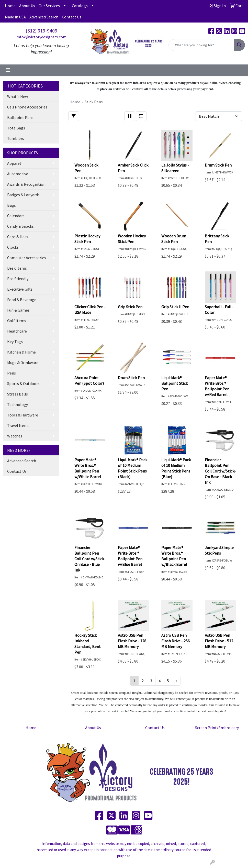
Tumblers (16, 138)
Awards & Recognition (26, 184)
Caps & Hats (18, 237)
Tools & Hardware (23, 415)
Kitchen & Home (21, 352)
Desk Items (17, 268)
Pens (12, 373)
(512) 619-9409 (41, 31)
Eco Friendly (18, 279)
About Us (27, 6)
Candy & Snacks (20, 226)
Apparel (14, 163)
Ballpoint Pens (20, 117)
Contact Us (72, 17)
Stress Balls (18, 394)
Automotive (18, 174)
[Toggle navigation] (8, 70)
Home (10, 6)
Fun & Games (18, 310)
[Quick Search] (201, 45)
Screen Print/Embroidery (217, 728)
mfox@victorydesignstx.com (41, 37)
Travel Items (18, 425)
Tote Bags (16, 128)
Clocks (13, 247)
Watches (15, 436)
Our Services (49, 6)
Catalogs (80, 6)
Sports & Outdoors (23, 383)
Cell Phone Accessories (27, 107)
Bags (12, 205)
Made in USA (15, 17)
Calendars (16, 216)
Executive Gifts (20, 289)
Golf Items (17, 321)
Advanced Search (44, 17)
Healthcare (17, 331)
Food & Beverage (22, 300)
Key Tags (15, 342)
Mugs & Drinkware (23, 362)
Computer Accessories (27, 258)
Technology (18, 404)
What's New (18, 96)
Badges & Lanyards (23, 195)
